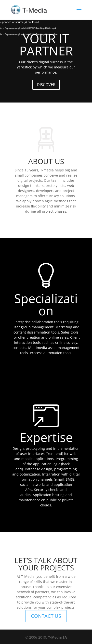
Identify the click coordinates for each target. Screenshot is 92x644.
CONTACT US (46, 616)
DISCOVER (46, 85)
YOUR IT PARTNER (46, 45)
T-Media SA (58, 637)
